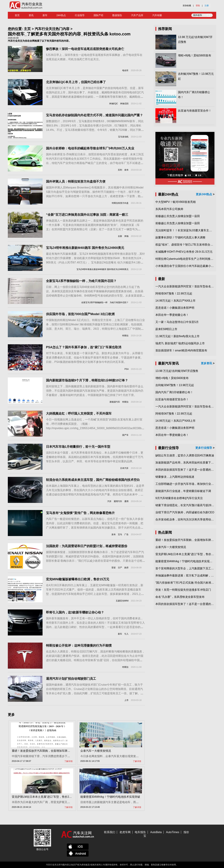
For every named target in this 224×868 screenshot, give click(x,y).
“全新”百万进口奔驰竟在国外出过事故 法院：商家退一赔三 (87, 215)
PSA (126, 369)
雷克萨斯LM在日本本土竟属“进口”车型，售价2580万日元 (47, 797)
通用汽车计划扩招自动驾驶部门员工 (71, 679)
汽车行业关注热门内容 (52, 29)
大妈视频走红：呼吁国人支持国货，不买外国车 (79, 414)
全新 (120, 236)
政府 (126, 568)
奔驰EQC (114, 104)
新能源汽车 (115, 402)
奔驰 (126, 236)
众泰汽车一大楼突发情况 (96, 751)
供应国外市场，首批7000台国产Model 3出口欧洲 (80, 314)
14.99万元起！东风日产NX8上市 (175, 301)
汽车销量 (157, 15)
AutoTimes (173, 832)
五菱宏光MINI (122, 601)
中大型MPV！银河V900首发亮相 (176, 202)
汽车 (109, 501)
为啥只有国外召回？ (119, 302)
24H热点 (61, 15)
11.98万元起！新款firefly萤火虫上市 (177, 336)
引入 (126, 634)
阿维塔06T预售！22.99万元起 (174, 294)
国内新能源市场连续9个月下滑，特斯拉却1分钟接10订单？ (87, 380)
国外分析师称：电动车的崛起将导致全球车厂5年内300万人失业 (90, 148)
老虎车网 (125, 832)
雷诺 (114, 568)
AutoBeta (156, 832)
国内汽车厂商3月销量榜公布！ (174, 392)
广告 (126, 534)
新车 (45, 15)
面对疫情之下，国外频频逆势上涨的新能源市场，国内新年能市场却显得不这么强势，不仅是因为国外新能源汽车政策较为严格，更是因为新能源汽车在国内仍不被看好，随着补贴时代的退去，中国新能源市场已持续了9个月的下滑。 (95, 391)
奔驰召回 (124, 104)
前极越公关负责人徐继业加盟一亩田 (178, 216)
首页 (17, 15)
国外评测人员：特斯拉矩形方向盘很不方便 (76, 182)
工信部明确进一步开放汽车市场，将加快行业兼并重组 (189, 484)
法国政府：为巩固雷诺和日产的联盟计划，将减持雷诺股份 (87, 546)
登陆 (198, 6)
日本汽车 (124, 468)
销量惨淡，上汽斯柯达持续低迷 (175, 477)
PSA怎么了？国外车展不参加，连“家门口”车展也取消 (84, 347)
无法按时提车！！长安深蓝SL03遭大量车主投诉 (185, 230)
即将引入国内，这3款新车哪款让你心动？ (75, 612)
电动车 (125, 70)
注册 (207, 6)
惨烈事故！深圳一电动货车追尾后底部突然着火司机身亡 (85, 49)
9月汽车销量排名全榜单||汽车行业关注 (179, 498)
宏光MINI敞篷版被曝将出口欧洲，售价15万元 (78, 579)
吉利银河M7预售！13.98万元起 (175, 385)
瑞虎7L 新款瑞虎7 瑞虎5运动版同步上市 (180, 343)
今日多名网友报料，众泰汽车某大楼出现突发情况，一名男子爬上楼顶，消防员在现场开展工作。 (140, 756)
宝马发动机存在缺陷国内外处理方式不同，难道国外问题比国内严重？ (94, 115)
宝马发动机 (123, 137)
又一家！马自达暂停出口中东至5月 (177, 322)
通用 (126, 501)
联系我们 (110, 832)
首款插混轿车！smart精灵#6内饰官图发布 (181, 350)
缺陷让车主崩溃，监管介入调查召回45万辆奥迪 (185, 455)
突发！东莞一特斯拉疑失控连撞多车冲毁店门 (183, 590)
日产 (120, 568)
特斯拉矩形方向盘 (120, 203)
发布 (126, 170)
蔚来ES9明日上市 (166, 329)
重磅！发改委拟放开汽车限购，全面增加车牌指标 (42, 751)
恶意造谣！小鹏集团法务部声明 (175, 308)
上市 (126, 700)
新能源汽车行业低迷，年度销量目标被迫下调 (183, 491)
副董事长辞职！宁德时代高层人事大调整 (180, 237)
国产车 (125, 435)
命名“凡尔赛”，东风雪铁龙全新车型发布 (180, 597)
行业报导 (80, 15)
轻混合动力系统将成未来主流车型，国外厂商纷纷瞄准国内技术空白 (93, 480)
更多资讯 (206, 363)
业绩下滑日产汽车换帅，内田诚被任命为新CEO (185, 512)
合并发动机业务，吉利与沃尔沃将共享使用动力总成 (187, 519)
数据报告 (117, 15)
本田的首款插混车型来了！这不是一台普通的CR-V (187, 470)
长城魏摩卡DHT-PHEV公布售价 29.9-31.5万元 (184, 252)
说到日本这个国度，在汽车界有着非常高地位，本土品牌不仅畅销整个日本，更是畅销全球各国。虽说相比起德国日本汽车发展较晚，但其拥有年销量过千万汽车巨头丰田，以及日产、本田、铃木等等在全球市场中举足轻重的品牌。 (95, 457)
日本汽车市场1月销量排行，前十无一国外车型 (78, 447)
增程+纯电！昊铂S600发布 (195, 55)
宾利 (120, 170)
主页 (27, 29)
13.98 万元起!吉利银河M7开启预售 (177, 371)
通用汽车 (118, 501)
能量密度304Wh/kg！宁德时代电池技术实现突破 (110, 797)
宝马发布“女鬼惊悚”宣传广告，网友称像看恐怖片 (80, 513)
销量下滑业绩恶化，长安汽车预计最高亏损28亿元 (186, 505)
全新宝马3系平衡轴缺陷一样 (94, 302)
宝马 (120, 534)
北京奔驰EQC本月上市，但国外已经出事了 (76, 82)
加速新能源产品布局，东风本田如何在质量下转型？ (187, 463)
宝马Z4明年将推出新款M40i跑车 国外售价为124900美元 (85, 248)
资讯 (31, 15)
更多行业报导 (204, 448)
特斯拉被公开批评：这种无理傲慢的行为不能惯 (79, 646)
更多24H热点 (204, 194)
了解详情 (68, 761)
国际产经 (98, 15)
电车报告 (140, 832)
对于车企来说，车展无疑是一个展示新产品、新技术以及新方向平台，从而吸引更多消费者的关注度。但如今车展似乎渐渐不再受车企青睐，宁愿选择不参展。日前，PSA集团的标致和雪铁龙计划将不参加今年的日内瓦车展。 (95, 358)
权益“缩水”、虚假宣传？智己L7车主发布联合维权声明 (188, 245)
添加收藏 (187, 6)
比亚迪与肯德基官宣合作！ (195, 111)
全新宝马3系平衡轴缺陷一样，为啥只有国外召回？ (81, 281)
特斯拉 (125, 336)
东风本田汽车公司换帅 (169, 209)
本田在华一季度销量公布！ (172, 315)
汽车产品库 (137, 15)
